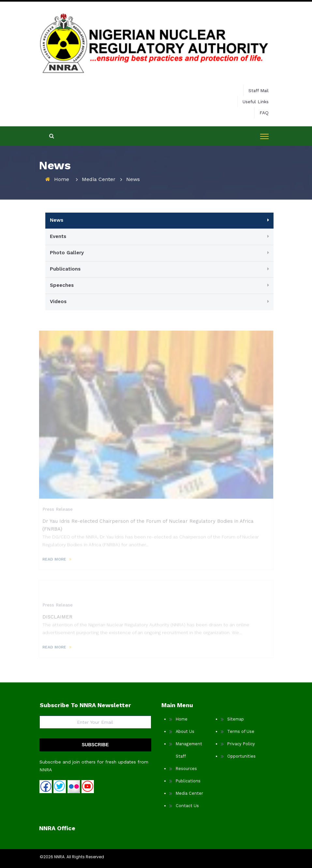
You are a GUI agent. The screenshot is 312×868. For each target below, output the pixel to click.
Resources (186, 769)
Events (58, 236)
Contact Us (187, 806)
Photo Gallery (67, 253)
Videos (58, 301)
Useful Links (256, 102)
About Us (185, 731)
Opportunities (241, 756)
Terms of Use (241, 731)
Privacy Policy (241, 744)
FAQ (264, 113)
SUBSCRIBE (95, 745)
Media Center (99, 179)
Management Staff (189, 750)
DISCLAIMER (57, 619)
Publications (65, 269)
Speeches (62, 285)
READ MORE (54, 561)
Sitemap (236, 719)
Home (62, 179)
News (57, 220)
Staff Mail (259, 91)
